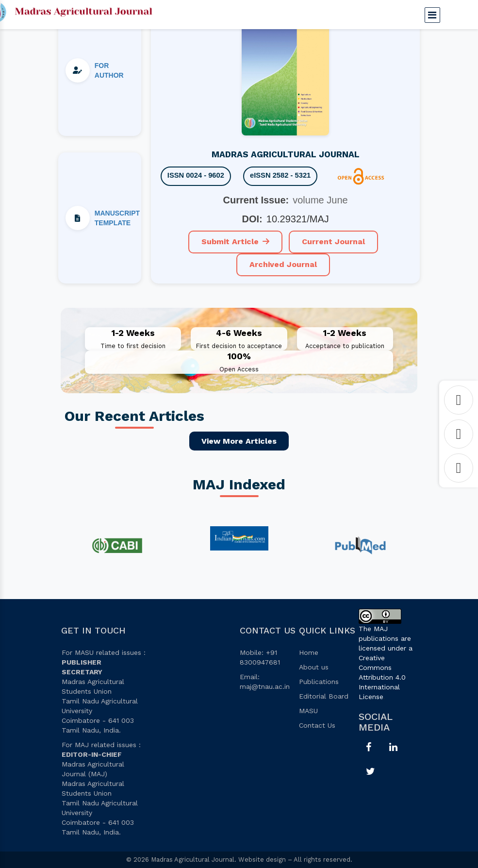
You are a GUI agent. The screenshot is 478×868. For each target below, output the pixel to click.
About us (314, 667)
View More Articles (239, 441)
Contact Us (317, 725)
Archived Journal (283, 264)
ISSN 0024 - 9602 (196, 175)
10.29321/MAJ (298, 219)
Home (309, 652)
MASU (308, 711)
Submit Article (235, 242)
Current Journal (333, 242)
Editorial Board (324, 696)
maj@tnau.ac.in (265, 686)
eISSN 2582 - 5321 (282, 175)
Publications (319, 682)
